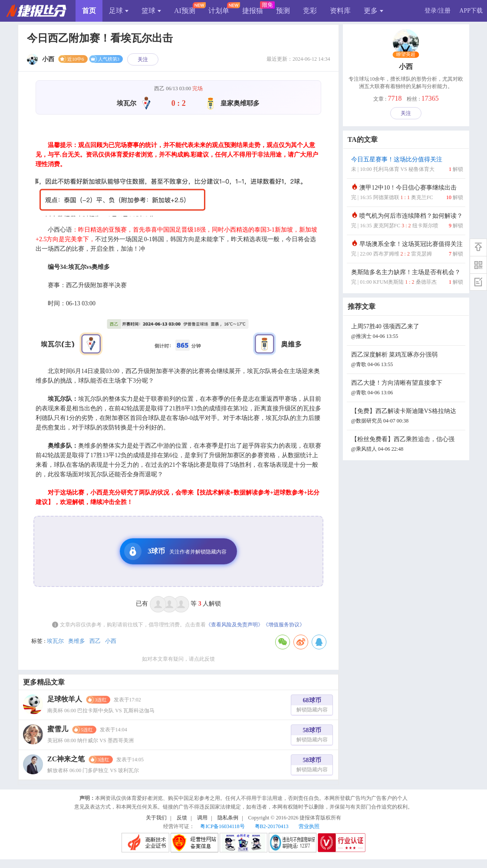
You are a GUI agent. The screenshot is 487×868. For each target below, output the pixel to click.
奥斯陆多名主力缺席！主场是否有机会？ (407, 278)
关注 (143, 59)
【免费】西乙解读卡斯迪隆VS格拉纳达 (407, 417)
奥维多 (77, 641)
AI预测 (185, 11)
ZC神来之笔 (66, 759)
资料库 (340, 11)
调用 (202, 818)
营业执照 (309, 826)
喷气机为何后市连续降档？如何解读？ (407, 221)
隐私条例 (228, 818)
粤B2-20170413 (272, 826)
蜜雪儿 (58, 729)
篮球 (151, 11)
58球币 (312, 736)
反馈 (182, 818)
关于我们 (156, 818)
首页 (89, 11)
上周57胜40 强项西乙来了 (407, 332)
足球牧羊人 (65, 699)
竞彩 (310, 11)
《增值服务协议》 (284, 625)
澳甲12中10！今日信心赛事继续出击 (407, 193)
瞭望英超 (406, 55)
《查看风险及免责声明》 (234, 625)
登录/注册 (438, 11)
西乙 (95, 641)
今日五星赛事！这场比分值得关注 (407, 165)
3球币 (175, 551)
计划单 (219, 11)
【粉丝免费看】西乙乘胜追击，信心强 (407, 445)
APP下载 (471, 11)
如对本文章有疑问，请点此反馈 (178, 659)
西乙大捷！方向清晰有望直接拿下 (407, 388)
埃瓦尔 (55, 641)
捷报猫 (253, 11)
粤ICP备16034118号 (222, 826)
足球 (119, 11)
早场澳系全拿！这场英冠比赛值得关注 (407, 250)
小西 (111, 641)
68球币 (312, 706)
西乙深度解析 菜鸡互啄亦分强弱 (407, 360)
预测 (283, 11)
